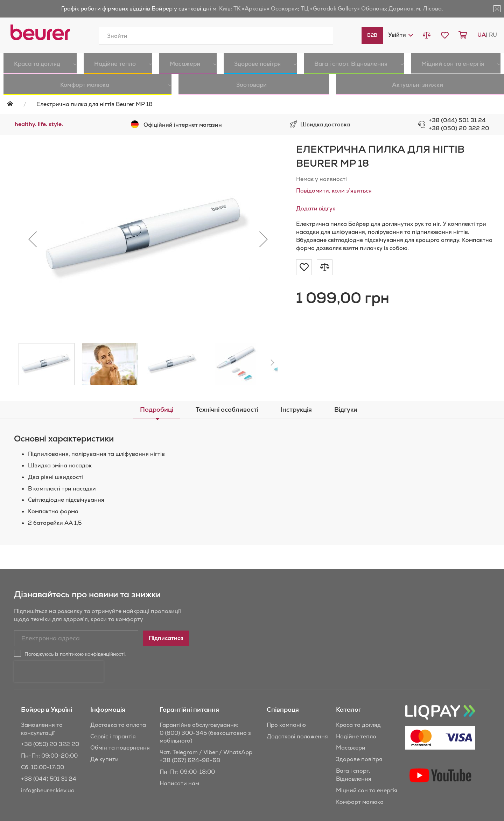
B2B (372, 35)
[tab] (157, 410)
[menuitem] (31, 64)
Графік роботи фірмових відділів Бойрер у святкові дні (136, 9)
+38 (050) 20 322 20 (459, 128)
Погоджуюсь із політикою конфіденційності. (75, 654)
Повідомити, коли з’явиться (334, 191)
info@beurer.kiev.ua (48, 790)
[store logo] (40, 32)
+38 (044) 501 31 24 (457, 120)
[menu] (252, 74)
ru (493, 35)
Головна (15, 104)
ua (482, 35)
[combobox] (216, 36)
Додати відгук (316, 208)
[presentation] (59, 672)
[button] (400, 35)
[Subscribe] (166, 638)
